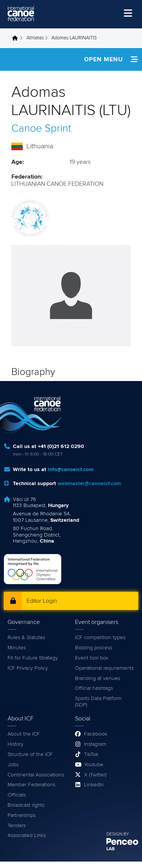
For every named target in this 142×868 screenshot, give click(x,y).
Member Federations (31, 785)
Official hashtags (94, 688)
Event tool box (92, 658)
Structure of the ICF (30, 754)
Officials (17, 795)
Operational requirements (104, 668)
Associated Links (27, 835)
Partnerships (22, 815)
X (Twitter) (95, 775)
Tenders (17, 826)
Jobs (13, 765)
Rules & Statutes (26, 638)
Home (17, 38)
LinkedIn (94, 785)
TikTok (91, 754)
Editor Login (42, 601)
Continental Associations (36, 775)
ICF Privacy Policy (28, 668)
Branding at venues (98, 678)
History (16, 744)
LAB (111, 849)
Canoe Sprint (41, 129)
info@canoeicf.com (71, 470)
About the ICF (24, 734)
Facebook (96, 734)
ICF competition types (100, 638)
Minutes (17, 648)
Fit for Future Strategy (33, 658)
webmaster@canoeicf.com (89, 484)
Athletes (35, 38)
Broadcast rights (26, 805)
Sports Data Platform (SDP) (98, 702)
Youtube (94, 765)
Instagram (95, 744)
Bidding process (94, 648)
